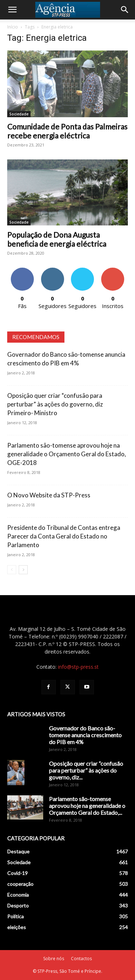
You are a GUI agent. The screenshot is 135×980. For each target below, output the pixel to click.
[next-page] (23, 570)
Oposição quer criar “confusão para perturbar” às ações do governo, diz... (86, 770)
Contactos (81, 959)
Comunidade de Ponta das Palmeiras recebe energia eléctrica (67, 131)
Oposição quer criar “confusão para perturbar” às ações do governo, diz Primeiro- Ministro (55, 404)
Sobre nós (54, 959)
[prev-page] (12, 570)
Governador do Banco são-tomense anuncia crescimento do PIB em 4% (85, 735)
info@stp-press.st (78, 667)
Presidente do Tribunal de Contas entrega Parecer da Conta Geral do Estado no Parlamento (64, 536)
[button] (12, 10)
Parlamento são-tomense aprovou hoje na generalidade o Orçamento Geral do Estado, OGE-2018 (67, 454)
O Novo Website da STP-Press (49, 495)
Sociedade (19, 114)
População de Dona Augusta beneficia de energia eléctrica (57, 239)
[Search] (125, 10)
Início (13, 27)
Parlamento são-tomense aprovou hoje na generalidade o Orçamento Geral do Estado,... (87, 806)
